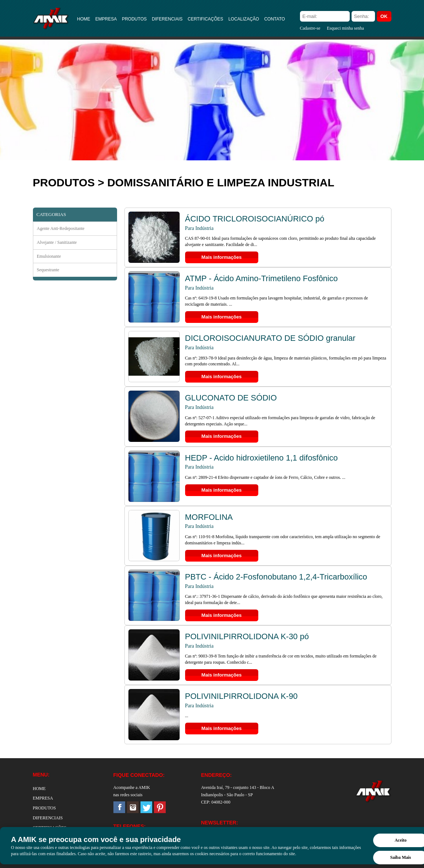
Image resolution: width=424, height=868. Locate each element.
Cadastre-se (310, 28)
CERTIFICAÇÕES (205, 19)
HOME (84, 19)
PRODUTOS (134, 19)
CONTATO (275, 19)
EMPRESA (106, 19)
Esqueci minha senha (345, 28)
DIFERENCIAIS (167, 19)
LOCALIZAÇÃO (244, 19)
